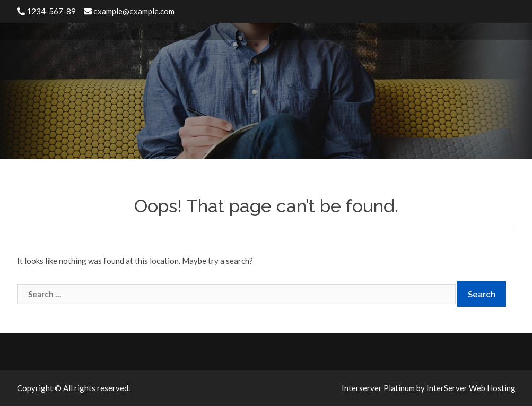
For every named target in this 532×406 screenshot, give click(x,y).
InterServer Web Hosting (471, 388)
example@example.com (129, 11)
